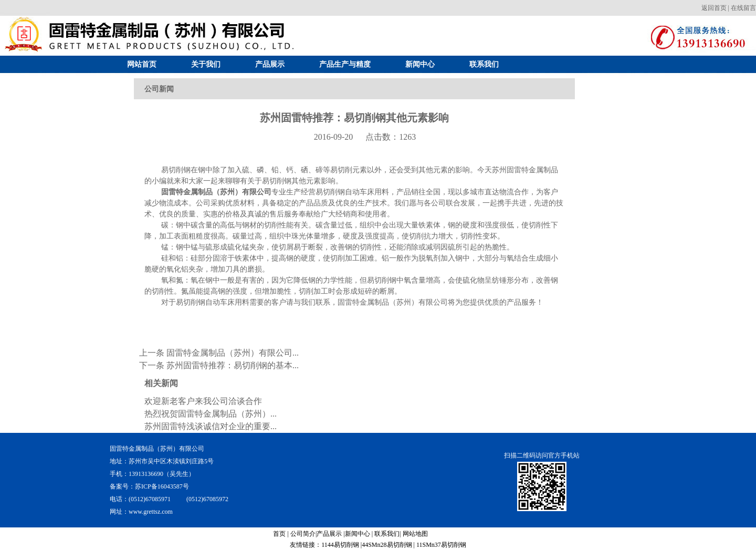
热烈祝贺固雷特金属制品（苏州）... (211, 414)
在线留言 (743, 8)
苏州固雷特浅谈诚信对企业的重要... (211, 426)
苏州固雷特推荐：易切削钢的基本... (233, 365)
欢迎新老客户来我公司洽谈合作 (203, 401)
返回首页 (714, 8)
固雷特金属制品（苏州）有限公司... (233, 353)
